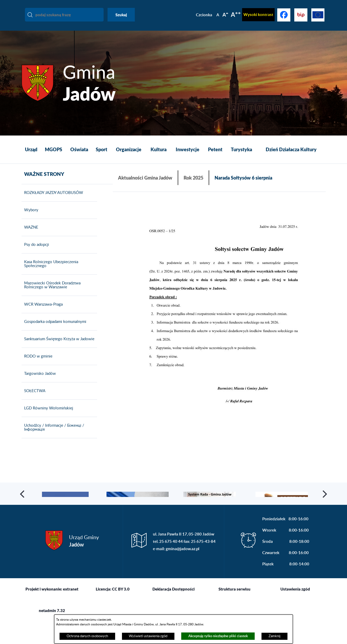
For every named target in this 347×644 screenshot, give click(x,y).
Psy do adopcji (35, 252)
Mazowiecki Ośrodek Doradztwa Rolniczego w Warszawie (51, 293)
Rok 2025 (193, 178)
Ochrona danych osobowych (87, 636)
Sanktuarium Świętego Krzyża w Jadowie (58, 347)
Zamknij (274, 636)
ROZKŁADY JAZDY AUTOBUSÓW (52, 200)
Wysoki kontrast (258, 15)
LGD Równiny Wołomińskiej (47, 416)
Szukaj (121, 15)
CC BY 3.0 (121, 612)
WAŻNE (30, 235)
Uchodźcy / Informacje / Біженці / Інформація (53, 435)
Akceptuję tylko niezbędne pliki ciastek (218, 636)
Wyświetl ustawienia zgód (148, 636)
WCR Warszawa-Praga (42, 312)
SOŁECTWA (33, 398)
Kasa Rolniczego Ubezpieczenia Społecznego (50, 271)
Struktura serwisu (234, 612)
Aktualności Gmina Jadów (145, 178)
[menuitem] (31, 150)
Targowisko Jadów (39, 381)
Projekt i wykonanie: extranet (52, 612)
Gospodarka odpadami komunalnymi (54, 329)
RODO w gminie (37, 364)
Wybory (30, 218)
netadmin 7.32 (52, 633)
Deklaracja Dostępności (173, 612)
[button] (219, 332)
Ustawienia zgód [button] (295, 612)
